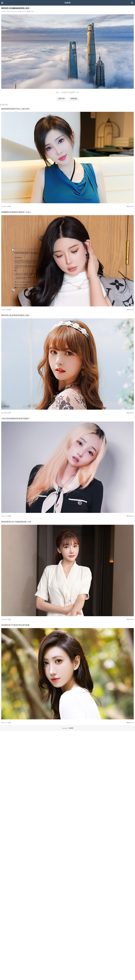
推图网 (67, 3)
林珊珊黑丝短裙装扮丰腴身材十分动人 (16, 212)
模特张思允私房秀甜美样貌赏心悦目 (15, 315)
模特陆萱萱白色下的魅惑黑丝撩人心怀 (16, 522)
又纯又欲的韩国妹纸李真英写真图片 (15, 419)
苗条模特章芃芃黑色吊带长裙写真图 (15, 625)
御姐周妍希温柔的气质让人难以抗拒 (15, 109)
